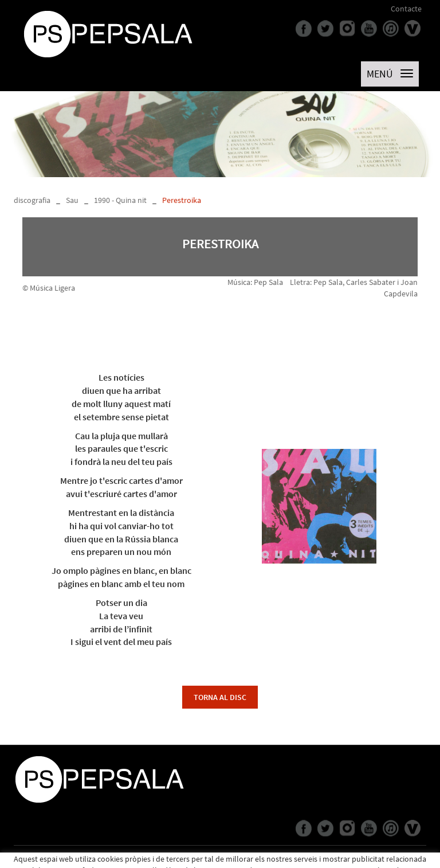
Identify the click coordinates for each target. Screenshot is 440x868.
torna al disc (220, 697)
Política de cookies (45, 859)
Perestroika (182, 200)
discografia (32, 200)
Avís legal (93, 859)
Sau (72, 200)
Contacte (406, 9)
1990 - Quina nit (120, 200)
